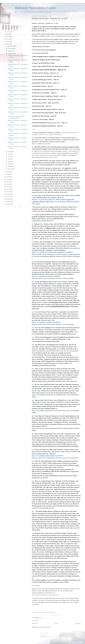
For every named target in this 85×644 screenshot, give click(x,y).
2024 (8, 39)
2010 (8, 199)
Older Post (78, 624)
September (11, 53)
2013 (8, 192)
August (10, 151)
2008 (8, 204)
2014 (8, 189)
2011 (8, 197)
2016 (8, 184)
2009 (8, 202)
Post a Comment (35, 621)
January (10, 169)
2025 (8, 36)
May (9, 159)
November (11, 48)
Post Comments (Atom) (45, 627)
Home (56, 624)
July (9, 154)
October (10, 51)
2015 (8, 187)
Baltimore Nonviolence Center (36, 8)
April (9, 161)
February (10, 166)
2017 (8, 182)
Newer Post (35, 624)
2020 (8, 174)
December (11, 46)
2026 (8, 34)
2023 (8, 41)
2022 (8, 44)
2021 (8, 172)
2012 (8, 194)
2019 (8, 177)
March (10, 164)
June (9, 156)
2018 (8, 179)
